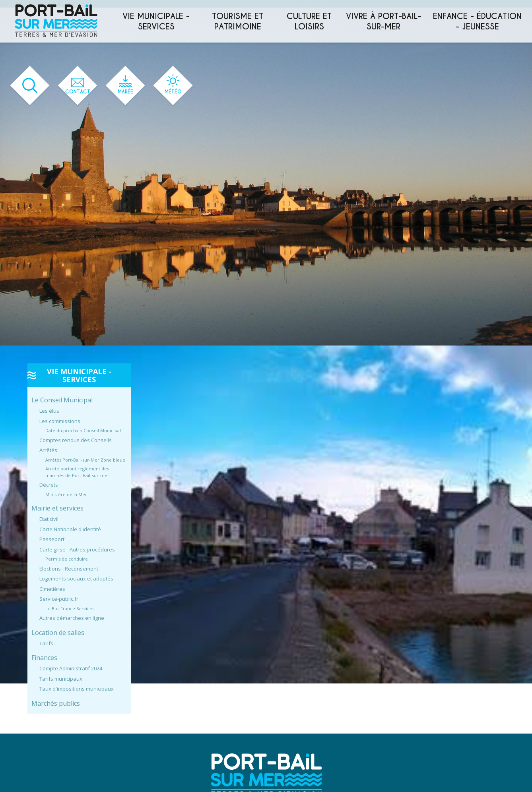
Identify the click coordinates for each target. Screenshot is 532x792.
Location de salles (58, 633)
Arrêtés (48, 450)
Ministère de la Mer (66, 494)
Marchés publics (56, 703)
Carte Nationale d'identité (70, 529)
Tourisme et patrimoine (238, 21)
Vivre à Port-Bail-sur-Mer (383, 21)
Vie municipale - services (156, 21)
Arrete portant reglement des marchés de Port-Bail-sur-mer (77, 472)
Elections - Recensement (69, 569)
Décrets (49, 485)
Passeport (52, 539)
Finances (44, 658)
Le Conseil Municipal (62, 400)
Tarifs (46, 643)
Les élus (49, 411)
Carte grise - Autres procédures (77, 549)
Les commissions (60, 421)
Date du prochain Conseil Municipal (83, 430)
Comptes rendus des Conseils (76, 440)
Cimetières (52, 589)
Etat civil (49, 519)
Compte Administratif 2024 (71, 668)
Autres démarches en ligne (72, 618)
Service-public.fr (59, 599)
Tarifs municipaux (61, 679)
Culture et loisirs (309, 21)
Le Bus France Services (70, 609)
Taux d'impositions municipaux (77, 689)
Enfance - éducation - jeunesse (477, 21)
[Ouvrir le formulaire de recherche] (30, 86)
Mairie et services (57, 508)
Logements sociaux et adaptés (76, 578)
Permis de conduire (67, 559)
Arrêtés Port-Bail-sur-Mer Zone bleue (85, 460)
